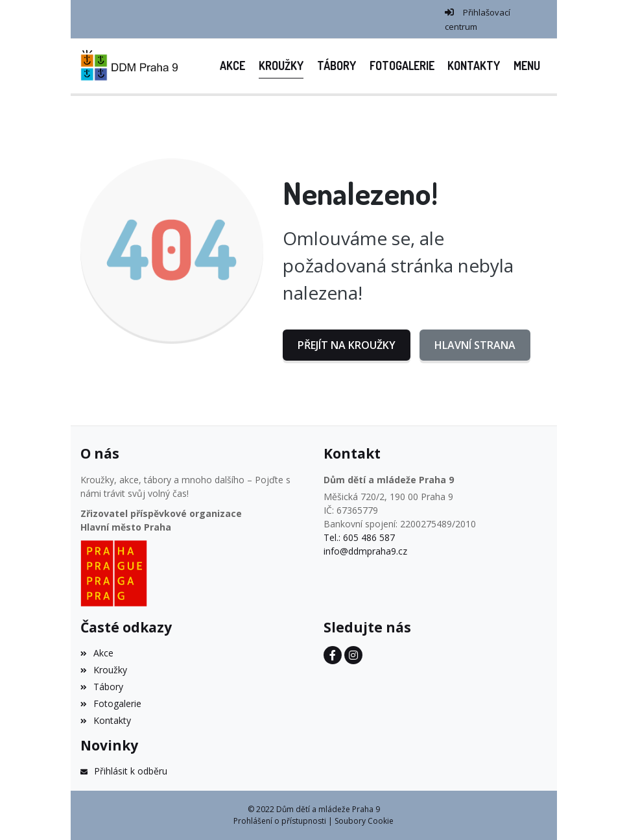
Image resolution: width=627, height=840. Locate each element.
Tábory (102, 687)
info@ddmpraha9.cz (365, 551)
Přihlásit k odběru (124, 771)
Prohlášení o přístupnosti (280, 821)
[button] (527, 66)
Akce (97, 653)
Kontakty (106, 720)
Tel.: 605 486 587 (359, 537)
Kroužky (104, 670)
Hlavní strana (475, 345)
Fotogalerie (111, 703)
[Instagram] (353, 655)
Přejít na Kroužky (347, 345)
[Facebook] (333, 655)
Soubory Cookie (364, 821)
